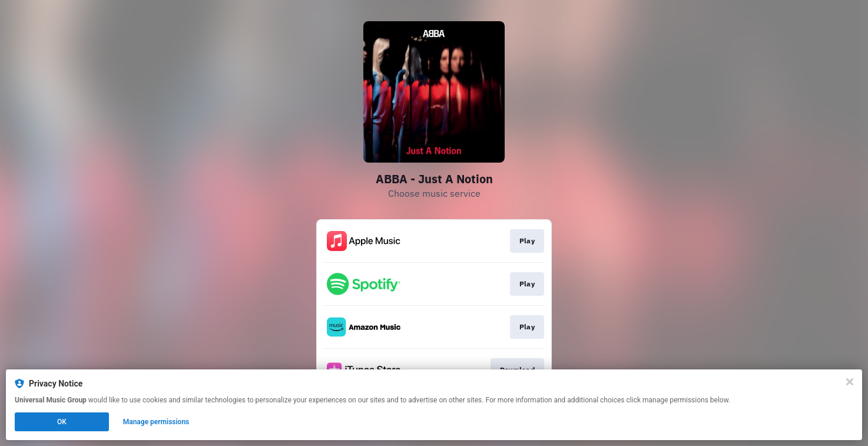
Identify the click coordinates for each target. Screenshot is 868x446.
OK (62, 422)
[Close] (850, 382)
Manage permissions (156, 422)
